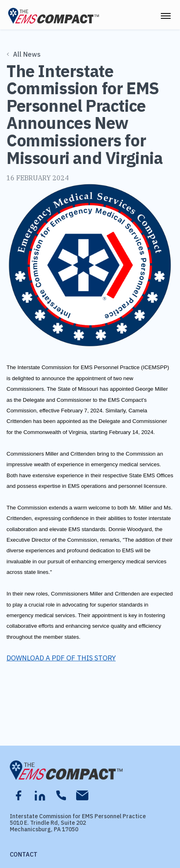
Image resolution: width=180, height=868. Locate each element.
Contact (24, 854)
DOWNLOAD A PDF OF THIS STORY (61, 658)
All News (24, 54)
